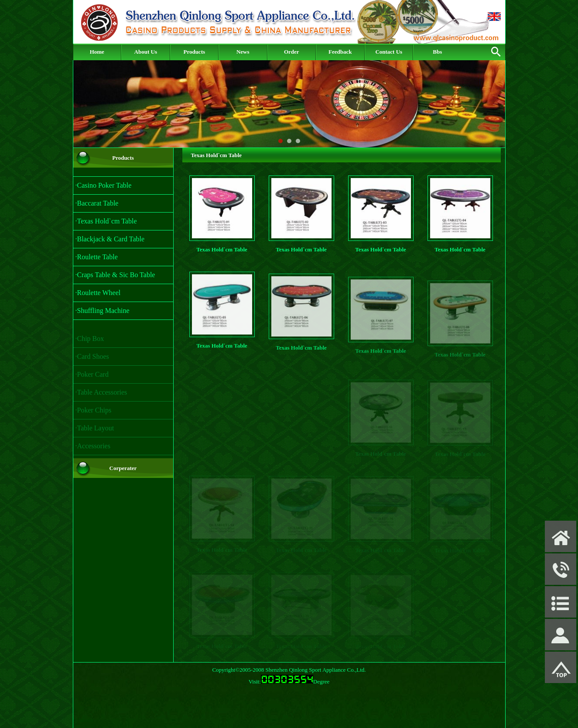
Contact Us (389, 52)
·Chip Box (90, 343)
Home (97, 52)
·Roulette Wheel (98, 293)
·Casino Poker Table (104, 185)
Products (194, 52)
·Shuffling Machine (103, 311)
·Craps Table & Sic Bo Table (115, 275)
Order (292, 52)
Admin (86, 720)
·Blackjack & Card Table (110, 239)
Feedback (340, 52)
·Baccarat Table (97, 203)
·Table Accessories (101, 397)
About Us (146, 52)
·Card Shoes (92, 361)
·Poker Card (92, 379)
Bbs (437, 52)
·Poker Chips (94, 415)
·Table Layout (95, 433)
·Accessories (93, 451)
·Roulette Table (97, 257)
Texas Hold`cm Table (222, 249)
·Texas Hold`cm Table (106, 221)
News (243, 52)
